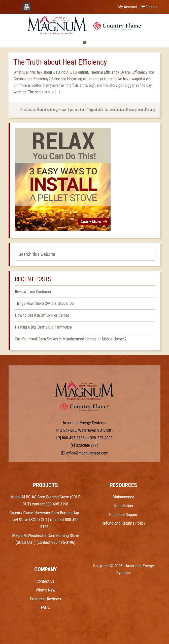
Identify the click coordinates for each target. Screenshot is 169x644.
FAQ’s (45, 607)
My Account (128, 7)
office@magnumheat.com (87, 453)
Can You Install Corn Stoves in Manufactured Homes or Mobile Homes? (71, 339)
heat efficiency (146, 110)
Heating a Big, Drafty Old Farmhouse (43, 327)
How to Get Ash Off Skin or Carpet (42, 315)
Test (84, 390)
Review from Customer (33, 292)
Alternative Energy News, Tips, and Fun (61, 110)
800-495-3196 (73, 438)
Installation (124, 506)
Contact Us (46, 581)
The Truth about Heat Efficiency (60, 62)
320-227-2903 (101, 438)
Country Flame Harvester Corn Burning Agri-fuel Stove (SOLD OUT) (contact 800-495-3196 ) (46, 520)
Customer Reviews (45, 599)
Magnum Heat (85, 25)
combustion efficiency (123, 110)
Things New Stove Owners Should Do (44, 303)
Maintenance (123, 497)
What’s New (46, 590)
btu (106, 110)
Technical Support (124, 515)
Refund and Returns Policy (124, 523)
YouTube (34, 4)
